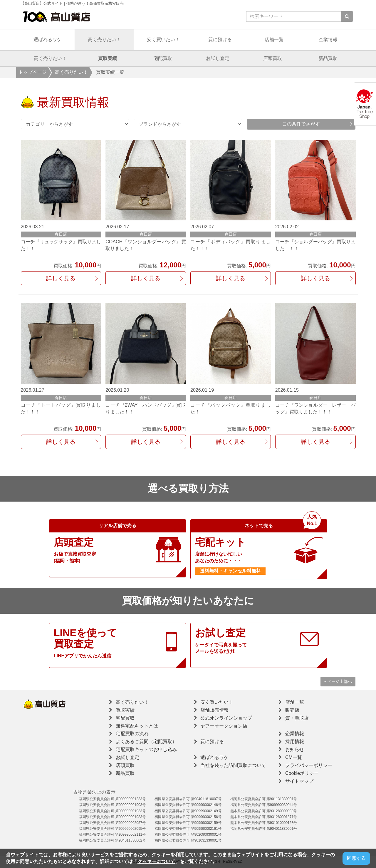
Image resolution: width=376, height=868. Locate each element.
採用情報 (295, 742)
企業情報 (328, 40)
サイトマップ (299, 781)
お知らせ (295, 749)
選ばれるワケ (48, 40)
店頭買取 (273, 58)
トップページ (33, 72)
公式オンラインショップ (226, 718)
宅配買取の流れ (132, 734)
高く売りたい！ (104, 40)
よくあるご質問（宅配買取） (146, 742)
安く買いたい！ (163, 40)
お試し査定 (218, 58)
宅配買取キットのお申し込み (146, 749)
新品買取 (328, 58)
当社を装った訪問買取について (233, 765)
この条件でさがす (301, 124)
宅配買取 (163, 58)
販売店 (292, 710)
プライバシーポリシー (309, 765)
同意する (356, 858)
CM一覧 (294, 757)
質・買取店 (297, 718)
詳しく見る (61, 278)
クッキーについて (156, 861)
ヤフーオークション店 (224, 726)
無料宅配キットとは (137, 726)
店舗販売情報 (214, 710)
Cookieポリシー (302, 773)
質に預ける (220, 40)
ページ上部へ (338, 681)
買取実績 (108, 58)
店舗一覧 (274, 40)
